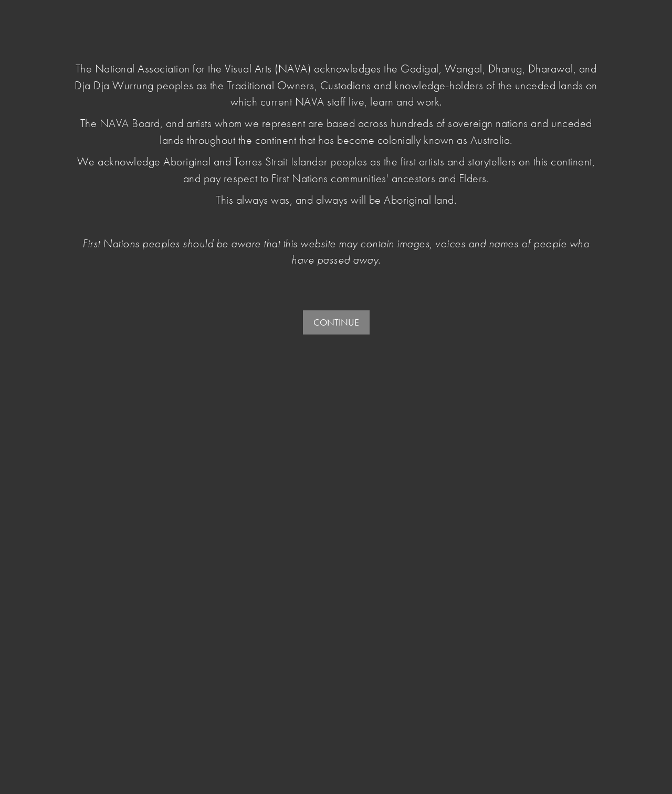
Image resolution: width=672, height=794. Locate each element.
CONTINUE (336, 322)
